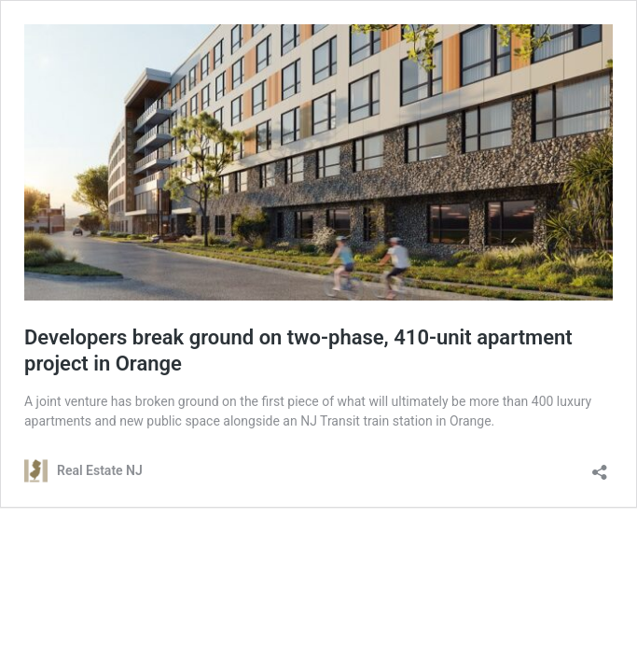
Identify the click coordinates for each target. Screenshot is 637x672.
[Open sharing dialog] (600, 466)
